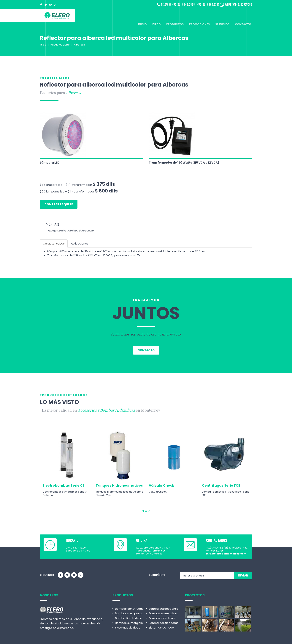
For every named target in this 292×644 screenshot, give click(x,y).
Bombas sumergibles (163, 613)
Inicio (43, 45)
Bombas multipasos (129, 613)
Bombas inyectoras (162, 618)
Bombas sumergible (129, 623)
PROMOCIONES (199, 24)
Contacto (146, 350)
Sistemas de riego (128, 627)
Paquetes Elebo (60, 45)
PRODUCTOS (175, 24)
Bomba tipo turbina (129, 618)
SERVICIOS (222, 24)
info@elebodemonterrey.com (226, 554)
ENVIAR (243, 575)
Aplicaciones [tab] (80, 243)
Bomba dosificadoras (164, 623)
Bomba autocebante (163, 609)
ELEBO (157, 24)
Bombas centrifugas (129, 609)
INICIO (142, 24)
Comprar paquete (59, 204)
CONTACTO (243, 24)
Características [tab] (54, 243)
